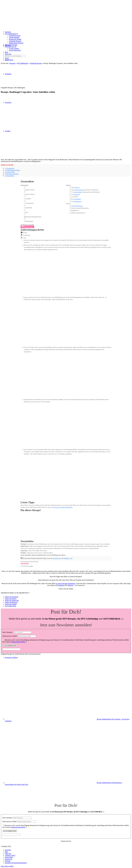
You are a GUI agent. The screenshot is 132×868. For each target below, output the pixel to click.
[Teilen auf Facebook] (11, 597)
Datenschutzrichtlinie (18, 642)
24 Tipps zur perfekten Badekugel (62, 507)
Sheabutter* (78, 199)
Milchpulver (78, 201)
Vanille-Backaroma (77, 206)
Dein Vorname (8, 632)
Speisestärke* (78, 192)
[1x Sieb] (25, 210)
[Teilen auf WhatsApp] (12, 600)
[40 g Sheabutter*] (70, 199)
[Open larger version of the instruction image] (68, 295)
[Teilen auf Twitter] (11, 599)
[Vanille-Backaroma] (70, 206)
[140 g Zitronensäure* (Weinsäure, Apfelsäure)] (70, 190)
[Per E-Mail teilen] (10, 606)
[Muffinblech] (70, 210)
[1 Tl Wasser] (70, 197)
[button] (21, 564)
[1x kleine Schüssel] (25, 192)
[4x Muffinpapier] (25, 219)
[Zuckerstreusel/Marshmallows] (70, 208)
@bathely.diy (57, 558)
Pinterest (70, 585)
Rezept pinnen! (26, 538)
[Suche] (7, 58)
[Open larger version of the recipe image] (60, 536)
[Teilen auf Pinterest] (11, 602)
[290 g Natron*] (70, 187)
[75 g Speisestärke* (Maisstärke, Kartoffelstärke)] (70, 192)
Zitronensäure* (79, 190)
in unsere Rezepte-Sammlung (66, 583)
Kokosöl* (77, 194)
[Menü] (9, 60)
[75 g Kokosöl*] (70, 194)
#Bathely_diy (68, 558)
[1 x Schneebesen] (25, 201)
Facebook (61, 585)
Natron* (77, 188)
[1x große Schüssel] (25, 187)
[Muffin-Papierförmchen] (70, 213)
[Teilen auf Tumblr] (11, 604)
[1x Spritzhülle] (25, 205)
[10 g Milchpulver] (70, 201)
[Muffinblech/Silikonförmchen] (25, 214)
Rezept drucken (27, 227)
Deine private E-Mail (10, 636)
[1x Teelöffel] (25, 196)
